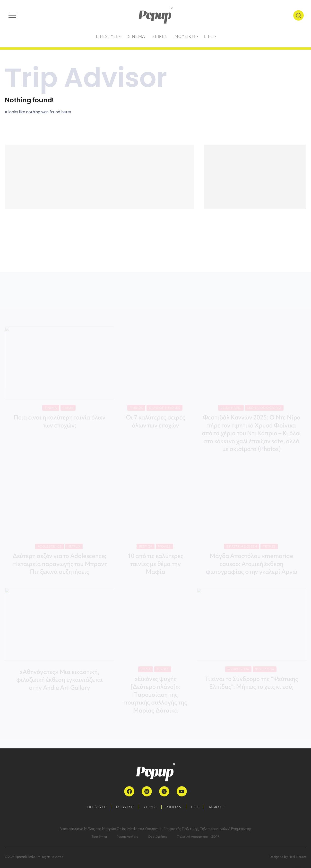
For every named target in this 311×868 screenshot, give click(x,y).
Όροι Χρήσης (158, 837)
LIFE (195, 807)
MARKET (217, 807)
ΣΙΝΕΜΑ (174, 807)
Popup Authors (127, 837)
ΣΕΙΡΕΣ (150, 807)
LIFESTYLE (96, 807)
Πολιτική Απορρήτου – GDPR (198, 837)
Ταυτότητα (99, 837)
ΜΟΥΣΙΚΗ (125, 807)
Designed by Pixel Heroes (288, 857)
